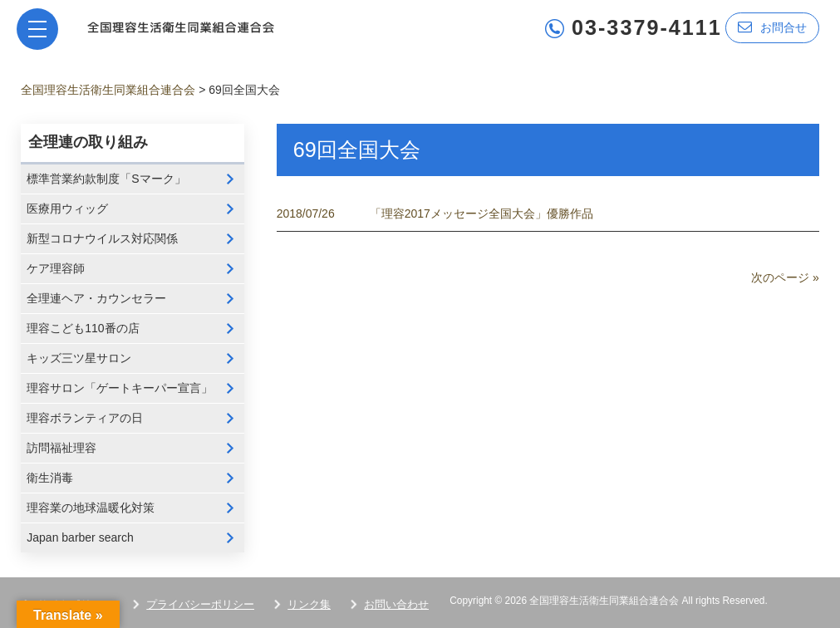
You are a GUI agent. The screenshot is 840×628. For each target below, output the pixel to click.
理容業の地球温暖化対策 (91, 508)
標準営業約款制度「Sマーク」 (106, 179)
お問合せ (772, 27)
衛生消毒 (50, 478)
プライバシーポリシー (200, 604)
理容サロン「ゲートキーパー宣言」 (120, 388)
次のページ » (785, 277)
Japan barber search (80, 537)
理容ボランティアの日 (85, 418)
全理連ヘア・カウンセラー (96, 298)
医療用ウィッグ (67, 209)
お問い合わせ (396, 604)
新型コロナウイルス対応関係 (102, 238)
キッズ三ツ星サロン (79, 358)
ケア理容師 (56, 268)
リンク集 (309, 604)
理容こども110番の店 (83, 328)
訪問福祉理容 (61, 448)
